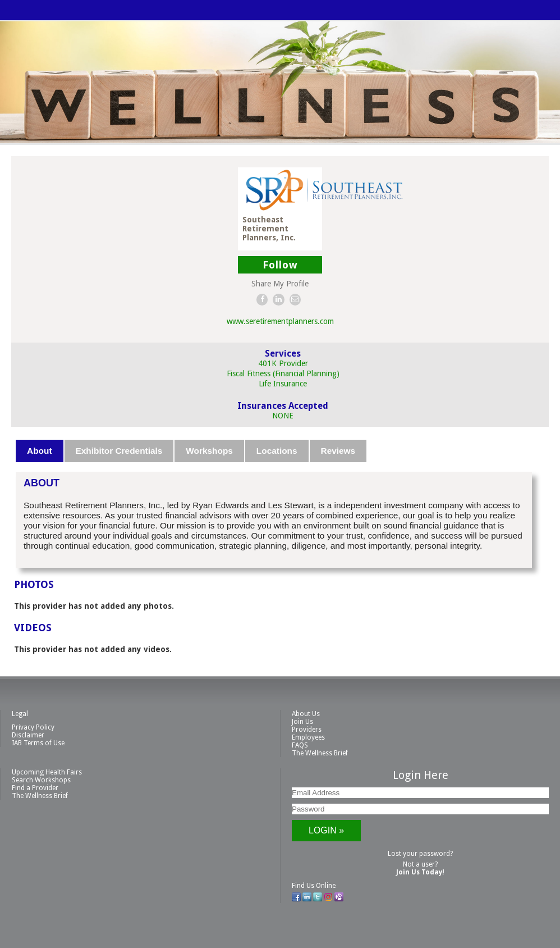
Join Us (302, 722)
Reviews (338, 451)
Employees (308, 737)
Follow (280, 265)
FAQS (300, 745)
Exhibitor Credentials (119, 451)
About (39, 451)
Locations (277, 451)
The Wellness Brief (320, 753)
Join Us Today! (420, 872)
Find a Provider (35, 788)
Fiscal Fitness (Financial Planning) (283, 373)
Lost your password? (420, 854)
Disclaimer (28, 735)
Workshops (209, 451)
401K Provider (283, 363)
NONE (283, 416)
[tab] (40, 451)
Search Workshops (41, 780)
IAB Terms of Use (38, 743)
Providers (307, 730)
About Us (306, 714)
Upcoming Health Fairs (47, 772)
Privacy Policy (33, 727)
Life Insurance (283, 384)
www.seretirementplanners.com (280, 321)
